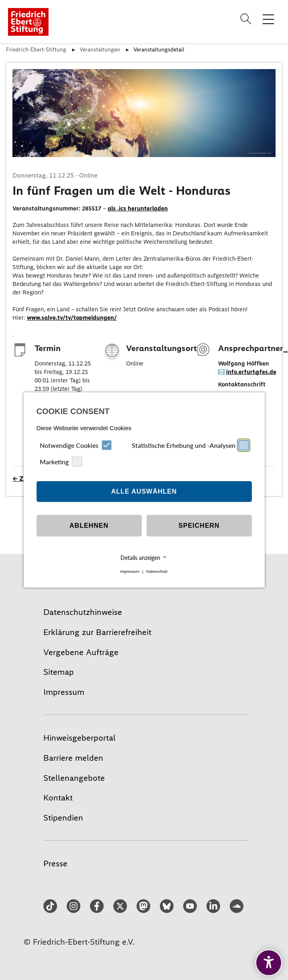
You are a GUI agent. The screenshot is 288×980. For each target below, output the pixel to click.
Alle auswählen (144, 491)
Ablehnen (89, 526)
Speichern (199, 526)
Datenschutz (157, 572)
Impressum (130, 572)
